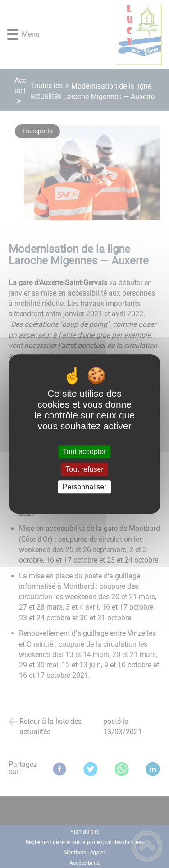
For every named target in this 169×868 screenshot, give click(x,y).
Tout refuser (84, 469)
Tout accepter (84, 452)
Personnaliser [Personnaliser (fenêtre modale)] (85, 487)
